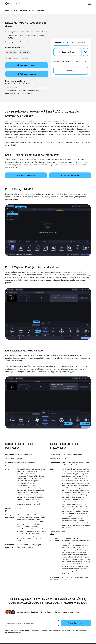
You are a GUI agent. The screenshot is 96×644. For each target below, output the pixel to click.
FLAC (80, 61)
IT (17, 84)
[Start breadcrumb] (7, 11)
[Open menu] (89, 4)
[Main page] (13, 4)
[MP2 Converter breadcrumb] (38, 11)
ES (19, 84)
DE (12, 84)
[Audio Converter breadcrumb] (20, 11)
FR (14, 84)
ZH (32, 84)
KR (29, 84)
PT (21, 84)
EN (9, 84)
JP (26, 84)
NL (24, 84)
